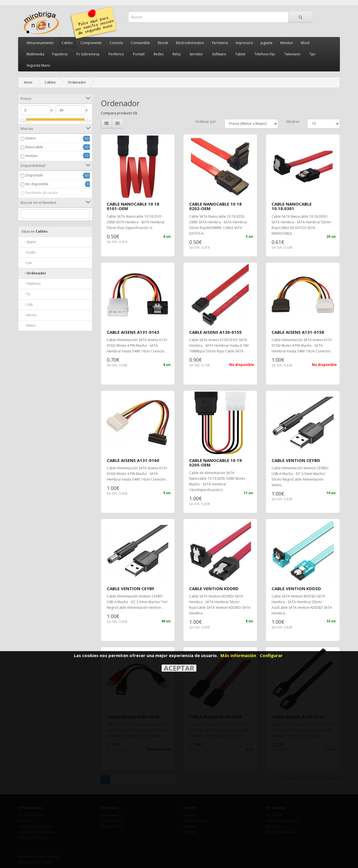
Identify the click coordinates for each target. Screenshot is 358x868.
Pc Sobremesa (88, 54)
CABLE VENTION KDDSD (296, 588)
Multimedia (35, 54)
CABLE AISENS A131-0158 (298, 332)
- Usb (27, 305)
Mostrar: (293, 122)
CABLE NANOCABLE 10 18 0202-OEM (215, 206)
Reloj (176, 54)
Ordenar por (206, 122)
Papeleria (60, 54)
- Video (29, 325)
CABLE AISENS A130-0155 (215, 332)
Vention (31, 156)
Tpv (312, 54)
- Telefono (31, 284)
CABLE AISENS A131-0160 (133, 460)
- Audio (29, 252)
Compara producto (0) (119, 113)
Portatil (139, 54)
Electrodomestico (190, 43)
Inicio (28, 82)
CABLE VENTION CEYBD (296, 460)
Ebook (163, 43)
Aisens (31, 138)
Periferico (116, 54)
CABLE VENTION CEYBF (131, 588)
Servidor (196, 54)
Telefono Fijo (265, 54)
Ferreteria (220, 43)
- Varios (29, 315)
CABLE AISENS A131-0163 (133, 332)
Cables (67, 43)
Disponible (34, 175)
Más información (238, 655)
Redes (159, 54)
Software (219, 54)
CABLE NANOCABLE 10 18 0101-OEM (133, 206)
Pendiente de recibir (42, 193)
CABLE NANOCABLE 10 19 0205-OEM (215, 463)
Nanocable (34, 147)
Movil (305, 43)
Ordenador (77, 82)
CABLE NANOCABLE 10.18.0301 (292, 206)
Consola (116, 43)
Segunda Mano (38, 65)
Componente (91, 43)
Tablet (240, 54)
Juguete (267, 43)
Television (292, 54)
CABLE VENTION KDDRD (214, 588)
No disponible (37, 184)
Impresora (244, 43)
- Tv (26, 294)
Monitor (287, 43)
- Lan (27, 263)
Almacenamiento (40, 43)
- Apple (29, 242)
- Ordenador (34, 273)
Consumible (140, 43)
